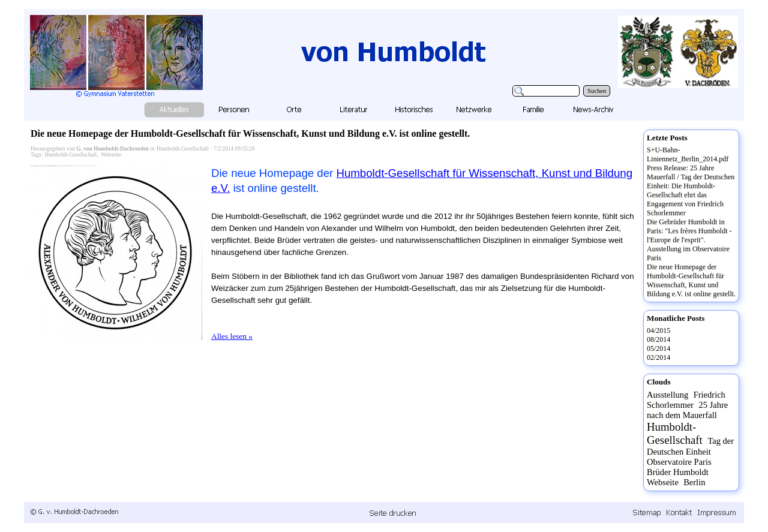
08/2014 (658, 339)
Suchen (597, 91)
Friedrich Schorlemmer (686, 400)
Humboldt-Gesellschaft (183, 149)
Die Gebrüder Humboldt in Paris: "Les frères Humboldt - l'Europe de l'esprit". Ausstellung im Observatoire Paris (689, 240)
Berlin (694, 482)
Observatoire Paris (679, 462)
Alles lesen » (232, 336)
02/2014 (658, 357)
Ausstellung (667, 395)
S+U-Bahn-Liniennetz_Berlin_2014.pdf (688, 154)
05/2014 (658, 348)
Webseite (111, 155)
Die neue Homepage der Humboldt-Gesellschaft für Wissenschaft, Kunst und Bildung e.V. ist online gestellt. (250, 133)
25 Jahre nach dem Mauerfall (687, 410)
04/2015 (658, 330)
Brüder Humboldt (678, 472)
